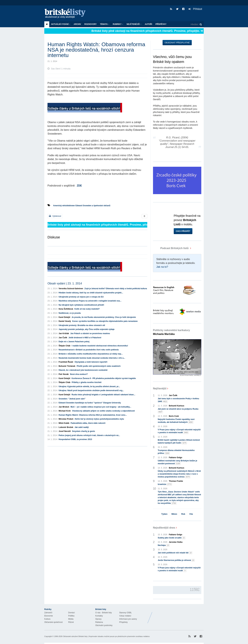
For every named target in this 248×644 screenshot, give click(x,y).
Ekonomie (49, 616)
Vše (191, 514)
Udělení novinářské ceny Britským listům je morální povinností (177, 462)
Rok (183, 514)
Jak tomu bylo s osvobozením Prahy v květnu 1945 (178, 400)
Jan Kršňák (64, 333)
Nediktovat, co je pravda (70, 313)
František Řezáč (66, 362)
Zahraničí (48, 613)
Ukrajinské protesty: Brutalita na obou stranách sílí (82, 325)
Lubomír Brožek (66, 427)
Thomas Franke (176, 481)
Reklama (99, 622)
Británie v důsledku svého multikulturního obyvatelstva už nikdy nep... (91, 354)
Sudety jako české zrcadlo (172, 538)
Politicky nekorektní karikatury (171, 332)
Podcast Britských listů (171, 248)
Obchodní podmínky (104, 625)
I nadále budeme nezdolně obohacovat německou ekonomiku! (100, 346)
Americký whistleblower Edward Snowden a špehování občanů (82, 206)
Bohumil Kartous (177, 406)
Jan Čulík (63, 338)
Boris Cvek (174, 416)
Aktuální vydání (61, 24)
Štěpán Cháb (64, 346)
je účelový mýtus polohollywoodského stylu (99, 419)
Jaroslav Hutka (176, 542)
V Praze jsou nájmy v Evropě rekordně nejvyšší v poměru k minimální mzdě (179, 431)
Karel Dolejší (64, 317)
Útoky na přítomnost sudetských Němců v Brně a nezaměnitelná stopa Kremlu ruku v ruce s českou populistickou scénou (179, 474)
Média (71, 619)
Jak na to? (162, 267)
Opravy (98, 619)
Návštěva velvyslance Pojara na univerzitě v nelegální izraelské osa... (90, 301)
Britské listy (67, 14)
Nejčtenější (134, 24)
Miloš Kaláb (64, 423)
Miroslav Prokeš (66, 419)
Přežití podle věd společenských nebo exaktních (99, 366)
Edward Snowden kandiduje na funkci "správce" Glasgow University (90, 403)
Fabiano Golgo (175, 458)
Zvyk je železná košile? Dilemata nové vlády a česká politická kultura (116, 289)
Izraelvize (165, 484)
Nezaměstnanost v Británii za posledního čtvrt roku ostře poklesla (89, 350)
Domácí (71, 613)
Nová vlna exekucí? (79, 374)
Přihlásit (195, 9)
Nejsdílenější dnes (164, 528)
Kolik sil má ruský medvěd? (87, 309)
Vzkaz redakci (125, 616)
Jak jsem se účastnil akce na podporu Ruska (178, 411)
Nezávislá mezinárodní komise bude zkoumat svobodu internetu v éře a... (92, 358)
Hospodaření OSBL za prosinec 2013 (75, 439)
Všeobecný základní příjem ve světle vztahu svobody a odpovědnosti (103, 411)
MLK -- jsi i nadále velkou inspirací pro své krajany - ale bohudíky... (101, 407)
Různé (71, 622)
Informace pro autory (128, 619)
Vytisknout (55, 216)
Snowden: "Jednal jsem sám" (72, 399)
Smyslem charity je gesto (84, 431)
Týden (164, 514)
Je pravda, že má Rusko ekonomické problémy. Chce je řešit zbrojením (104, 317)
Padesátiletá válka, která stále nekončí (88, 423)
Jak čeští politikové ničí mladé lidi (175, 553)
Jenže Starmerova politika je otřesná (176, 560)
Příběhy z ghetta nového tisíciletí (87, 382)
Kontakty (99, 616)
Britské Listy (179, 615)
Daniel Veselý (65, 321)
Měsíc (174, 514)
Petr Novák (64, 374)
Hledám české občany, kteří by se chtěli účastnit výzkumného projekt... (91, 293)
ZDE (79, 186)
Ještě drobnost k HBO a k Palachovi (85, 338)
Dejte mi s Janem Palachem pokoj (74, 342)
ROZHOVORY (90, 24)
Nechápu (164, 545)
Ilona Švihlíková (66, 309)
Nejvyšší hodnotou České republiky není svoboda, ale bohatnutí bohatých (176, 421)
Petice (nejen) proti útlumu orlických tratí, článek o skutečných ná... (89, 435)
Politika (71, 616)
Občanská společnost (53, 622)
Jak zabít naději (82, 427)
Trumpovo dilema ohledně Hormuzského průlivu (176, 452)
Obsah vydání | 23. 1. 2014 (65, 283)
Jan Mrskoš (64, 407)
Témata (105, 24)
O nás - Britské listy (104, 613)
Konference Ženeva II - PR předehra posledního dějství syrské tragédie (104, 378)
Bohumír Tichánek (67, 366)
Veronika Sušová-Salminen (71, 289)
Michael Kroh (65, 411)
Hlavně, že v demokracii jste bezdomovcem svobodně (83, 370)
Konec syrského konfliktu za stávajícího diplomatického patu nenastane (105, 321)
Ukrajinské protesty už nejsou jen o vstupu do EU (81, 297)
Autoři (149, 24)
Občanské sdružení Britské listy (75, 636)
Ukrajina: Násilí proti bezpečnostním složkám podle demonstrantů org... (91, 390)
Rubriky (118, 24)
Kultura (47, 619)
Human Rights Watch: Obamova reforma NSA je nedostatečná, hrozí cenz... (93, 415)
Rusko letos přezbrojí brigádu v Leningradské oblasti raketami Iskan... (103, 395)
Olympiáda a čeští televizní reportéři (91, 362)
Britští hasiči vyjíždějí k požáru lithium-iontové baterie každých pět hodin (179, 442)
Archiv (77, 24)
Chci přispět (183, 231)
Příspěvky (161, 24)
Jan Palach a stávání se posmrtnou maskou (90, 333)
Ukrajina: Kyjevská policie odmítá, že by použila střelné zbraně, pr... (89, 386)
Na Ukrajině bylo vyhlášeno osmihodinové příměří (81, 305)
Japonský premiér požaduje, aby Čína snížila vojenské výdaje (87, 329)
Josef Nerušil (65, 431)
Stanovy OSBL (126, 613)
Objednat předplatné (177, 43)
